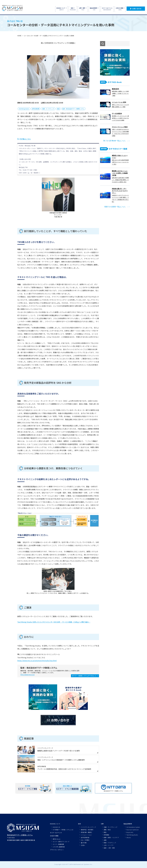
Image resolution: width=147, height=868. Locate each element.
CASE (94, 9)
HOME (19, 36)
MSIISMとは (56, 827)
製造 (58, 109)
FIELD (83, 9)
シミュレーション (86, 835)
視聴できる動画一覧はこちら (115, 207)
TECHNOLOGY (73, 9)
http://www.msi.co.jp (27, 675)
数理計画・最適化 (86, 832)
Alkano (129, 837)
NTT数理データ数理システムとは (63, 830)
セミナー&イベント (56, 833)
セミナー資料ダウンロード (61, 842)
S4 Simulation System (133, 827)
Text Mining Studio (24, 109)
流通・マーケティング (48, 109)
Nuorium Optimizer (133, 830)
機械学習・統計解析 (87, 830)
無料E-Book (57, 839)
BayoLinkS (130, 832)
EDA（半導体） (86, 840)
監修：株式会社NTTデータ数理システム (73, 109)
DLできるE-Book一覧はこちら (114, 141)
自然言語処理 (36, 109)
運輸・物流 (107, 830)
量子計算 (84, 843)
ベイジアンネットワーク (89, 827)
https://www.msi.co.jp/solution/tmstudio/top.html (37, 661)
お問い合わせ (137, 9)
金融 (105, 840)
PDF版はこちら (25, 139)
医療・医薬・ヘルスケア (111, 837)
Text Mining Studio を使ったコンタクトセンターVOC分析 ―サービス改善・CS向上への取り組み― (54, 622)
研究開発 (106, 835)
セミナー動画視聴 (58, 844)
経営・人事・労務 (109, 848)
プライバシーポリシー (57, 850)
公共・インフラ (109, 845)
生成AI (83, 845)
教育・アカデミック (110, 843)
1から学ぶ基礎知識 (59, 847)
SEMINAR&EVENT (107, 9)
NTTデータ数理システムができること (84, 676)
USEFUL (120, 9)
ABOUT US (62, 9)
